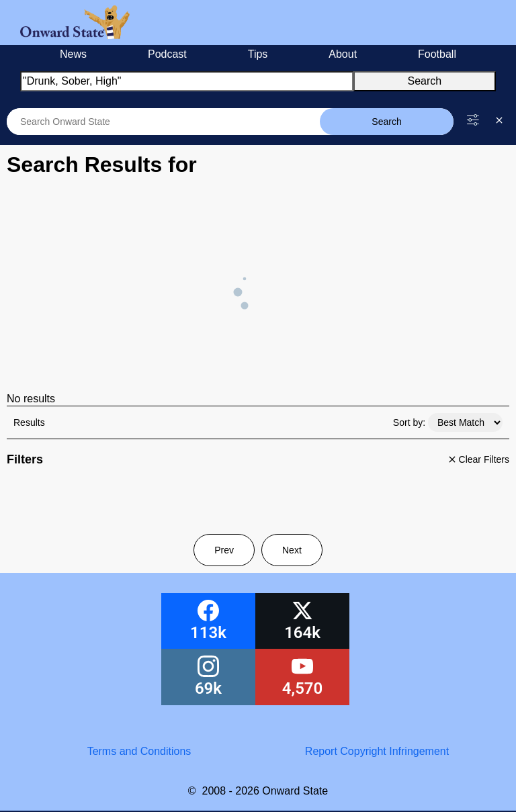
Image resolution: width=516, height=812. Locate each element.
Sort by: (409, 422)
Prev (224, 550)
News (73, 54)
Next (292, 550)
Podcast (167, 54)
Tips (258, 54)
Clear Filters (477, 459)
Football (437, 54)
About (343, 54)
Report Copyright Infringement (377, 751)
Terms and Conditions (139, 751)
